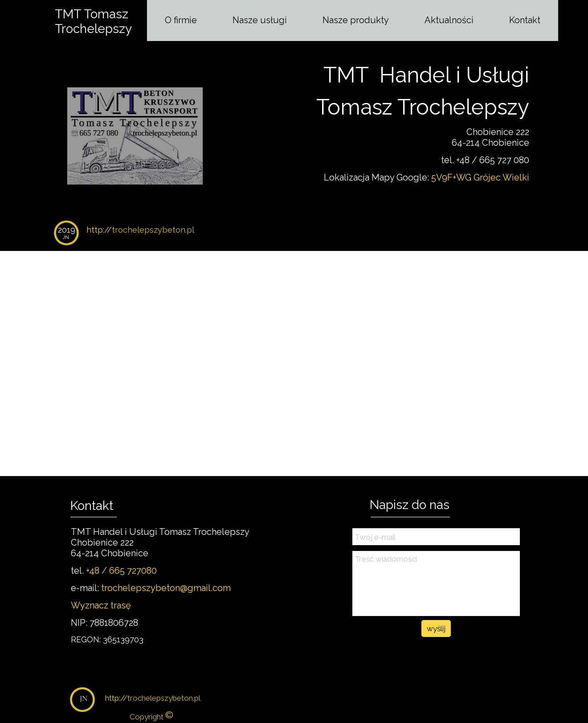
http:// (140, 230)
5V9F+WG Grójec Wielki (480, 177)
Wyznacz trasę (101, 605)
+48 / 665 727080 (121, 571)
